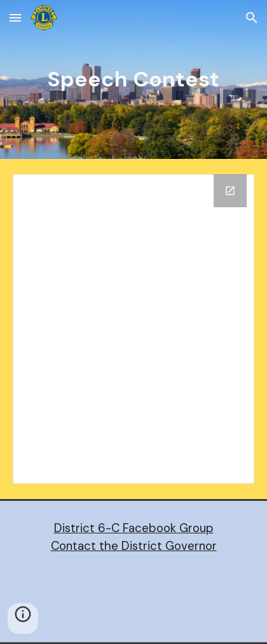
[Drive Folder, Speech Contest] (133, 329)
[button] (15, 17)
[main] (133, 79)
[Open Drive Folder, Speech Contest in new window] (230, 191)
